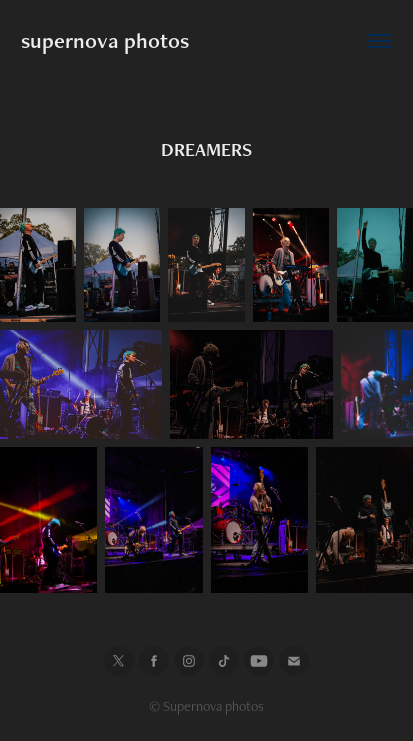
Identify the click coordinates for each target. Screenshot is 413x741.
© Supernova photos (206, 706)
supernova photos (105, 40)
